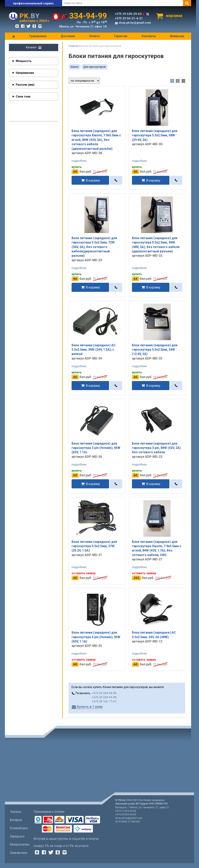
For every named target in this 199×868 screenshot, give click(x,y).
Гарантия (121, 36)
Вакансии (177, 36)
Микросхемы (20, 844)
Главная (73, 46)
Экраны (16, 812)
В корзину (93, 180)
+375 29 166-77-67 (104, 701)
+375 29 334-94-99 (104, 693)
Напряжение (25, 73)
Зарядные (17, 836)
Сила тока (23, 96)
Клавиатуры (19, 828)
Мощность (24, 61)
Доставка (68, 36)
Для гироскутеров (95, 67)
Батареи (16, 820)
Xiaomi (75, 67)
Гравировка (38, 36)
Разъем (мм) (25, 85)
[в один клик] (116, 180)
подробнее (79, 161)
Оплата (94, 36)
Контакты (149, 36)
